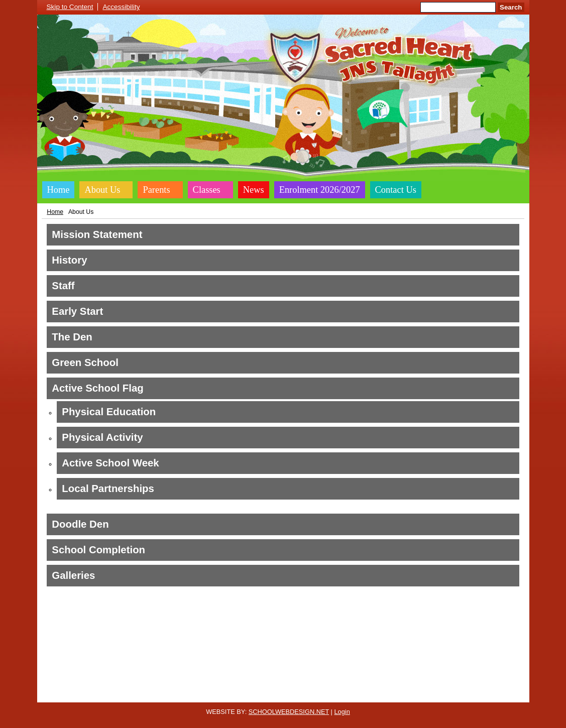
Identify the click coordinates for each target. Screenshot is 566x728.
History (69, 260)
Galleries (73, 575)
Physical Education (109, 412)
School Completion (98, 550)
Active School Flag (97, 388)
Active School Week (110, 463)
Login (342, 712)
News (254, 190)
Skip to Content (70, 7)
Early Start (77, 311)
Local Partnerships (108, 489)
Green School (85, 362)
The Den (72, 337)
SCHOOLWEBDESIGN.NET (289, 712)
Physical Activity (102, 437)
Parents (156, 190)
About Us (102, 190)
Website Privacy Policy (237, 694)
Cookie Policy (178, 694)
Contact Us (396, 190)
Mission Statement (97, 234)
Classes (207, 190)
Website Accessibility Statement (321, 694)
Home (59, 190)
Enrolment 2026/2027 (320, 190)
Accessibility (121, 7)
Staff (63, 286)
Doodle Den (80, 524)
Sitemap (386, 694)
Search (511, 7)
